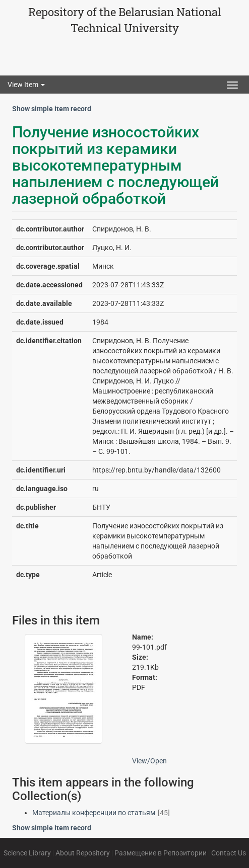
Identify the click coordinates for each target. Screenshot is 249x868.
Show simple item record (52, 109)
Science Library (27, 853)
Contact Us (229, 853)
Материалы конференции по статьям (94, 813)
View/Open (149, 761)
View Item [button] (26, 85)
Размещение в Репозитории (161, 853)
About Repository (83, 853)
